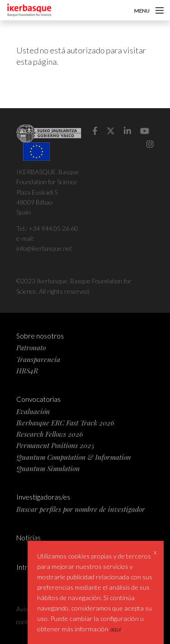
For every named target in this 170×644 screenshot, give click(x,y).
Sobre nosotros (40, 336)
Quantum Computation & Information (74, 457)
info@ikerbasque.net (44, 248)
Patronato (31, 347)
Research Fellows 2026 (50, 434)
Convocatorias (39, 399)
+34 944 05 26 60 (53, 228)
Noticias (29, 538)
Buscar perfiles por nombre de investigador (81, 509)
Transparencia (38, 359)
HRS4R (27, 370)
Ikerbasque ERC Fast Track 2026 (65, 422)
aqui (116, 629)
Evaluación (33, 411)
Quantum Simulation (48, 468)
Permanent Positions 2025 (55, 445)
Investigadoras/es (43, 497)
